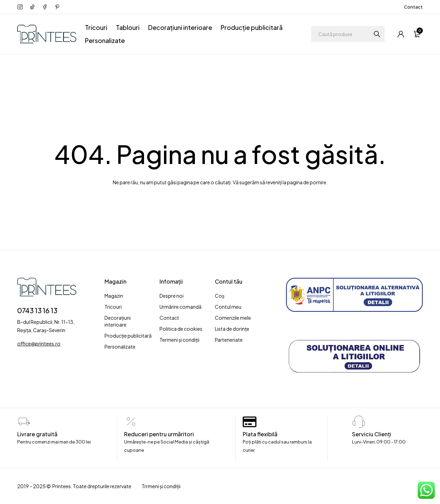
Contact (413, 7)
